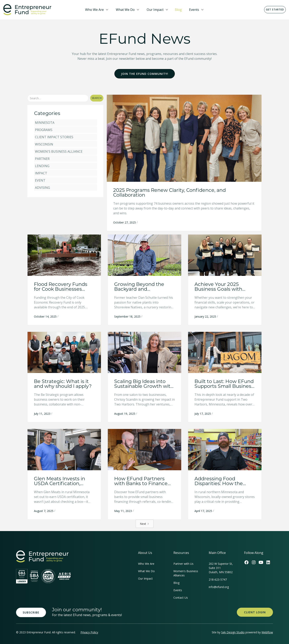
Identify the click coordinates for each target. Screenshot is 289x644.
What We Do (125, 10)
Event (40, 180)
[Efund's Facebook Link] (246, 562)
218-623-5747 (218, 579)
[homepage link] (42, 556)
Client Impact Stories (54, 137)
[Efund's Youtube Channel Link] (261, 562)
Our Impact (155, 10)
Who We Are (94, 10)
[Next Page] (145, 524)
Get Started (275, 10)
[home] (41, 10)
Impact (41, 173)
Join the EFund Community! (145, 74)
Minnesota (45, 123)
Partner (42, 159)
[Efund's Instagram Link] (254, 562)
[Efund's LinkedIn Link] (268, 562)
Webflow (267, 632)
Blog (178, 10)
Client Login (255, 612)
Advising (42, 188)
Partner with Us (183, 564)
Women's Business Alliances (186, 573)
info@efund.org (219, 587)
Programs (44, 130)
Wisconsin (44, 144)
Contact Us (181, 598)
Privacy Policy (89, 632)
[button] (97, 10)
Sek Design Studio (233, 632)
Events (194, 10)
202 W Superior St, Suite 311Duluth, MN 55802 (221, 568)
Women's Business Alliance (59, 151)
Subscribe (31, 612)
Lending (42, 166)
